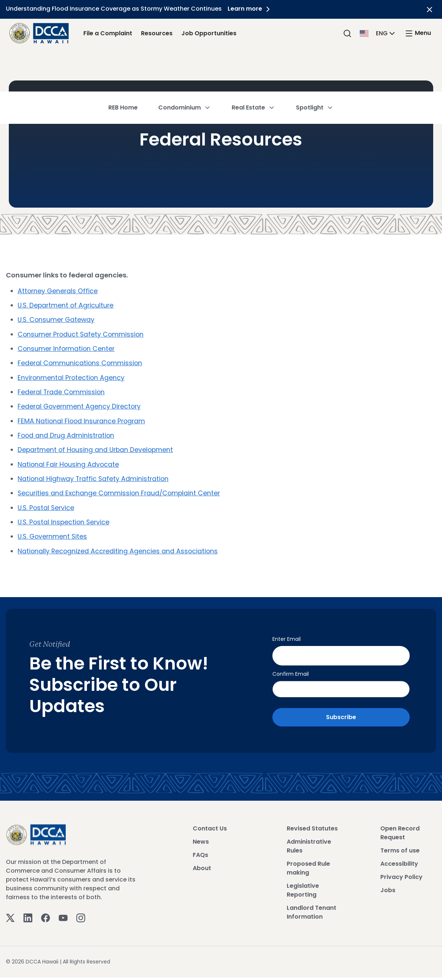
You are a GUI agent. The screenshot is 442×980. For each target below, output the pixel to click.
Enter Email (287, 637)
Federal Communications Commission (81, 362)
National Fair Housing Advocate (69, 463)
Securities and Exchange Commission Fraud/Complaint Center (121, 491)
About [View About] (202, 863)
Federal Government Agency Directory (80, 405)
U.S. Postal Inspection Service (65, 520)
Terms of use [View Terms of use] (400, 845)
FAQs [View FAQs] (200, 850)
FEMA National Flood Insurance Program (83, 420)
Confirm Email (291, 669)
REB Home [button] (123, 64)
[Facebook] (46, 913)
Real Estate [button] (253, 64)
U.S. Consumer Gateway (57, 320)
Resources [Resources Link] (157, 33)
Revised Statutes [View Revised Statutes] (312, 823)
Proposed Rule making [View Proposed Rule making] (308, 863)
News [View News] (201, 837)
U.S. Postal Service (47, 506)
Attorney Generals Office (58, 291)
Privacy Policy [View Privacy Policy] (401, 872)
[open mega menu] (418, 33)
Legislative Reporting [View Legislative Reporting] (303, 885)
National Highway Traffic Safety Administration (94, 477)
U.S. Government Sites (53, 534)
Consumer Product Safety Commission (82, 334)
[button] (378, 33)
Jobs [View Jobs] (388, 885)
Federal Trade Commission (62, 391)
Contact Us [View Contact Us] (210, 823)
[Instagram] (81, 913)
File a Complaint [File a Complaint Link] (108, 33)
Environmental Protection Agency (72, 377)
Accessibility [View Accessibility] (399, 859)
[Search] (347, 33)
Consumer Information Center (67, 348)
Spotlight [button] (315, 64)
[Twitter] (10, 913)
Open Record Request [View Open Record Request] (400, 828)
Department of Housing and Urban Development (97, 448)
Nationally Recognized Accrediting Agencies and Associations (119, 549)
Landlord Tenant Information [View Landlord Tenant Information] (311, 907)
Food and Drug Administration (67, 434)
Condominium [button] (185, 64)
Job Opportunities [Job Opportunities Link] (209, 33)
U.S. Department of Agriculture (67, 305)
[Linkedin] (28, 913)
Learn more (251, 9)
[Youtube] (63, 913)
